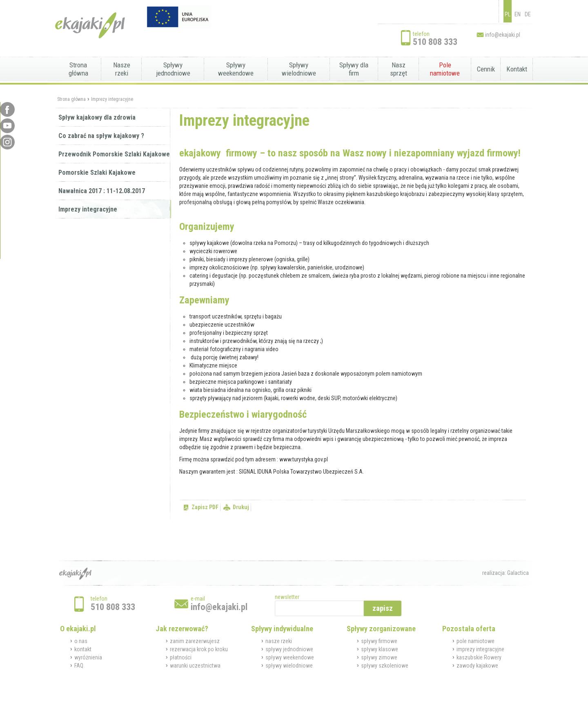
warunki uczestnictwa (195, 666)
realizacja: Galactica (506, 573)
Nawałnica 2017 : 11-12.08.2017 (102, 191)
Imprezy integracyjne (112, 99)
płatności (181, 657)
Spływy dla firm (354, 69)
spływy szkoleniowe (385, 666)
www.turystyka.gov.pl (304, 459)
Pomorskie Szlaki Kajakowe (97, 173)
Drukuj (241, 507)
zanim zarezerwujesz (195, 641)
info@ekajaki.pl (503, 35)
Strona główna (78, 69)
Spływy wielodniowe (299, 69)
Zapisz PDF (205, 507)
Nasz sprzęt (399, 69)
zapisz (383, 608)
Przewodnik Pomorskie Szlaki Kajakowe (114, 154)
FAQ (79, 666)
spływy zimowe (379, 657)
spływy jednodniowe (289, 649)
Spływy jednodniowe (173, 69)
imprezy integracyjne (480, 649)
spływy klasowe (380, 649)
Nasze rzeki (122, 69)
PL (508, 14)
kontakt (83, 649)
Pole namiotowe (445, 69)
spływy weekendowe (290, 657)
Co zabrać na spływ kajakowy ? (101, 136)
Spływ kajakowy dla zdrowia (97, 117)
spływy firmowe (379, 641)
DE (528, 14)
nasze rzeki (279, 641)
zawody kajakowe (477, 666)
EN (518, 14)
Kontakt (517, 69)
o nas (81, 641)
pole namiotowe (476, 641)
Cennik (486, 69)
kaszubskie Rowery (479, 657)
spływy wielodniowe (289, 666)
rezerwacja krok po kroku (199, 649)
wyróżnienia (88, 657)
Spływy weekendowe (236, 69)
